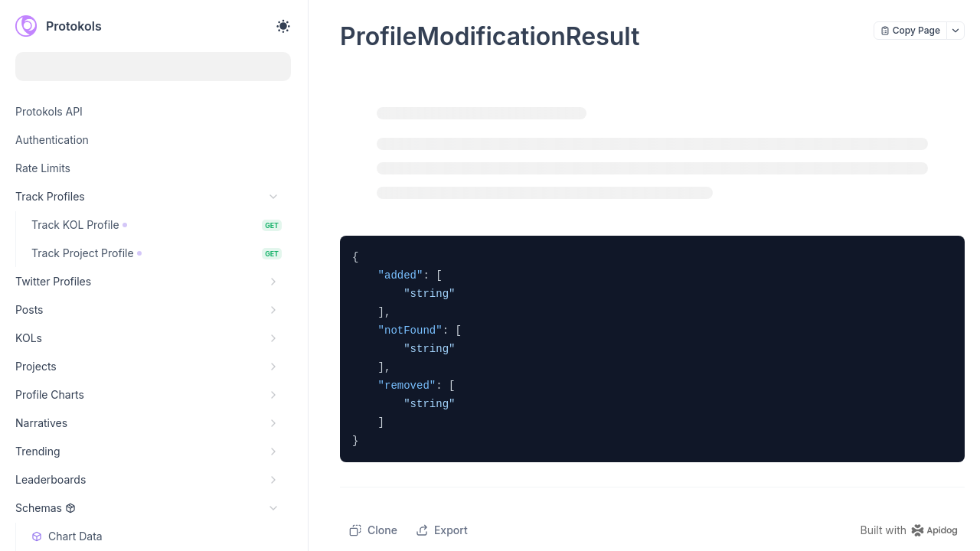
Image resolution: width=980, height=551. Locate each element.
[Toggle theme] (283, 26)
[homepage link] (913, 530)
